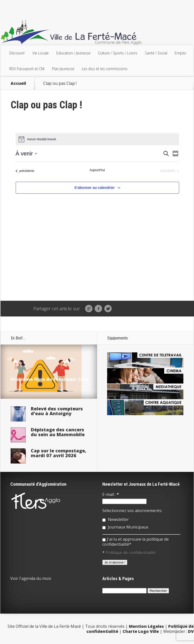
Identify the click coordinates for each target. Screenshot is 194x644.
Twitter (108, 309)
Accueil (18, 83)
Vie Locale (41, 53)
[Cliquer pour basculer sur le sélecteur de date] (26, 154)
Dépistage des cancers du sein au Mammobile (58, 432)
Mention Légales (146, 626)
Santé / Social (156, 53)
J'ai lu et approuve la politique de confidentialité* (136, 542)
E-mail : (111, 494)
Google (89, 309)
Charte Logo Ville (141, 631)
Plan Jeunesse (63, 69)
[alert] (97, 139)
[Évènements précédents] (25, 171)
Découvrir (17, 53)
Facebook (98, 309)
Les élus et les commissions (105, 69)
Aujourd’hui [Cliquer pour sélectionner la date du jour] (97, 170)
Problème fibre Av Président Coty (50, 379)
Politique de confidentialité (131, 553)
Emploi (180, 53)
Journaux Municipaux (125, 527)
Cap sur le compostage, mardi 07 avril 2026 (59, 453)
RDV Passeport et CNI (27, 69)
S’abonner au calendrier (94, 188)
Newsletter (116, 519)
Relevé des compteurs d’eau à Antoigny (57, 411)
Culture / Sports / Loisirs (118, 53)
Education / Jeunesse (73, 53)
